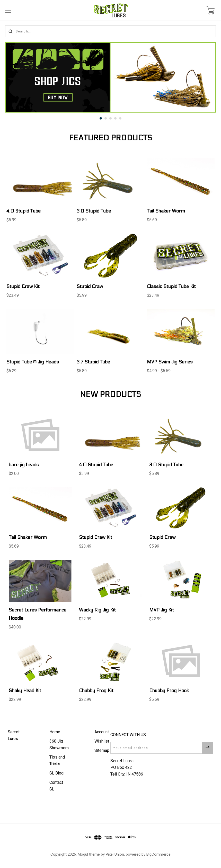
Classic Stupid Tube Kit (171, 287)
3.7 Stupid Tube (93, 362)
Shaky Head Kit (25, 691)
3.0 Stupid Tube (94, 211)
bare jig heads (24, 465)
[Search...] (111, 31)
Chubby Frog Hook (169, 691)
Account (102, 732)
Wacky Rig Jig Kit (97, 610)
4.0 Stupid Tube (24, 211)
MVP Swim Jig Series (170, 362)
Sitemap (102, 750)
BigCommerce (158, 854)
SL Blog (56, 773)
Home (55, 732)
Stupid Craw (90, 287)
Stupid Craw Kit (23, 287)
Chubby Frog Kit (96, 691)
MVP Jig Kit (162, 610)
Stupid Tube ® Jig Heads (33, 362)
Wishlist (102, 741)
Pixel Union (115, 854)
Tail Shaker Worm (166, 211)
